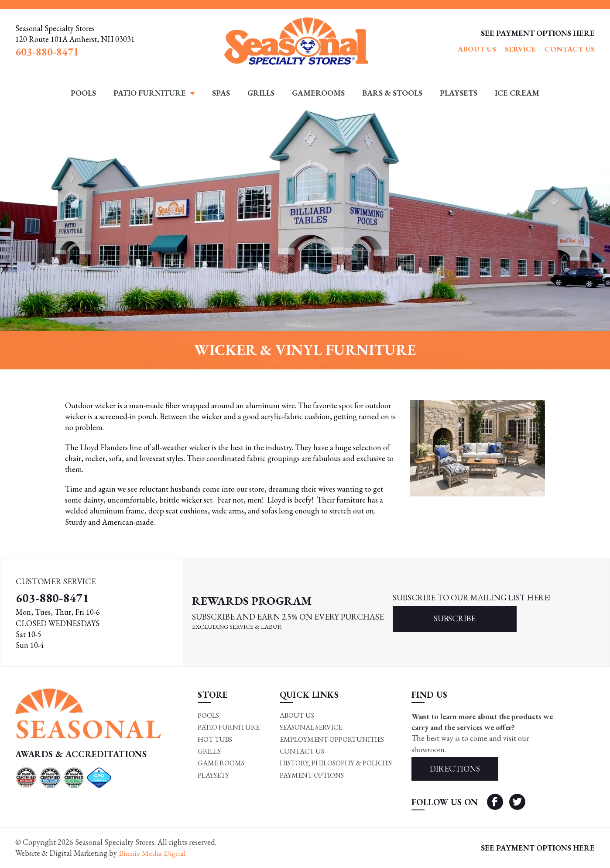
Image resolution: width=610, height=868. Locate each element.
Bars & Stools (392, 93)
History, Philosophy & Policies (336, 763)
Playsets (459, 93)
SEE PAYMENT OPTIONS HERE (538, 33)
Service (520, 49)
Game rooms (221, 763)
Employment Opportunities (332, 739)
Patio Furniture (150, 93)
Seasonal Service (311, 728)
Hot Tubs (215, 739)
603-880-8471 (52, 598)
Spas (221, 93)
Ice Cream (517, 93)
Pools (83, 93)
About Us (477, 49)
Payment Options (312, 775)
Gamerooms (318, 93)
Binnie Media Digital (153, 853)
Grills (261, 93)
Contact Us (570, 49)
